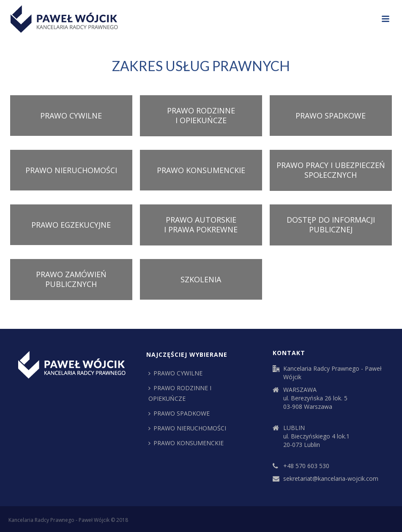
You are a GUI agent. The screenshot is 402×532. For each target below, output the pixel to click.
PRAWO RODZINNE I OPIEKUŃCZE (201, 115)
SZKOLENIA (201, 279)
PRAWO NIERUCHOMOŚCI (71, 170)
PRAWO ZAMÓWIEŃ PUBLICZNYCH (71, 279)
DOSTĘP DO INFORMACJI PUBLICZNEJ (331, 225)
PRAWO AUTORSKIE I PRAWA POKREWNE (201, 225)
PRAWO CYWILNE (71, 116)
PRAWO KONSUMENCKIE (201, 170)
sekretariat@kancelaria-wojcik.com (331, 479)
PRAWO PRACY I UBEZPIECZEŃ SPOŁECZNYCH (331, 170)
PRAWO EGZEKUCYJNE (71, 225)
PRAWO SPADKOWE (331, 116)
